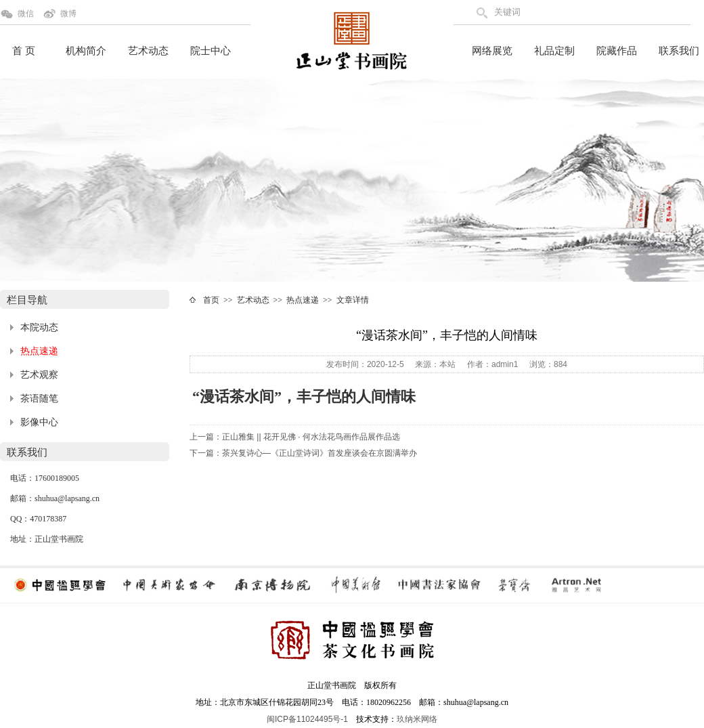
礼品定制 (554, 51)
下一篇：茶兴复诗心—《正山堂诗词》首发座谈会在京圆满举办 (303, 453)
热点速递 (39, 351)
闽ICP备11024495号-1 (307, 719)
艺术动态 (148, 51)
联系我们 (679, 51)
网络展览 (492, 51)
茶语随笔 (39, 399)
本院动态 (39, 327)
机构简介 (86, 51)
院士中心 (211, 51)
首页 (211, 300)
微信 (26, 14)
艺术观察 (39, 375)
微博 (68, 14)
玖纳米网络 (417, 719)
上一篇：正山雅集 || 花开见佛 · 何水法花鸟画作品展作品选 (295, 437)
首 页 (24, 51)
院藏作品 (617, 51)
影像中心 (39, 422)
